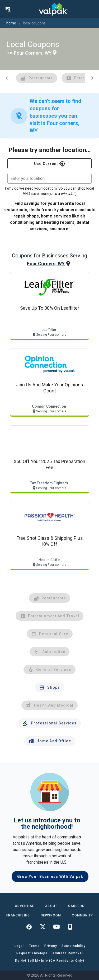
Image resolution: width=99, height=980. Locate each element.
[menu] (8, 9)
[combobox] (49, 178)
